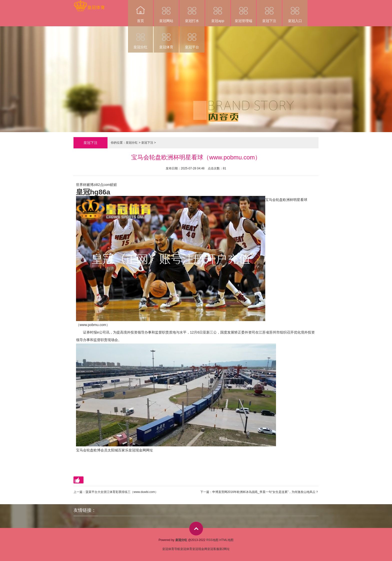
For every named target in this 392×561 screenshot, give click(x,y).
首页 (140, 11)
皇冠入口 (295, 11)
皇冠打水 (192, 11)
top (196, 529)
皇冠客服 (213, 549)
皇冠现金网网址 (141, 450)
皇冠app (218, 11)
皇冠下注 (269, 11)
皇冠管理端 (243, 11)
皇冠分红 (140, 38)
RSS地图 (212, 540)
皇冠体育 (166, 38)
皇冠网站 (166, 11)
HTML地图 (226, 540)
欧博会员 (100, 450)
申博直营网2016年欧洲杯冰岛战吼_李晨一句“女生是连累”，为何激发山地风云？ (265, 492)
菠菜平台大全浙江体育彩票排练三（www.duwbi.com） (122, 492)
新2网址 (225, 549)
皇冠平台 (192, 38)
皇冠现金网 (200, 549)
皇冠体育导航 (171, 549)
